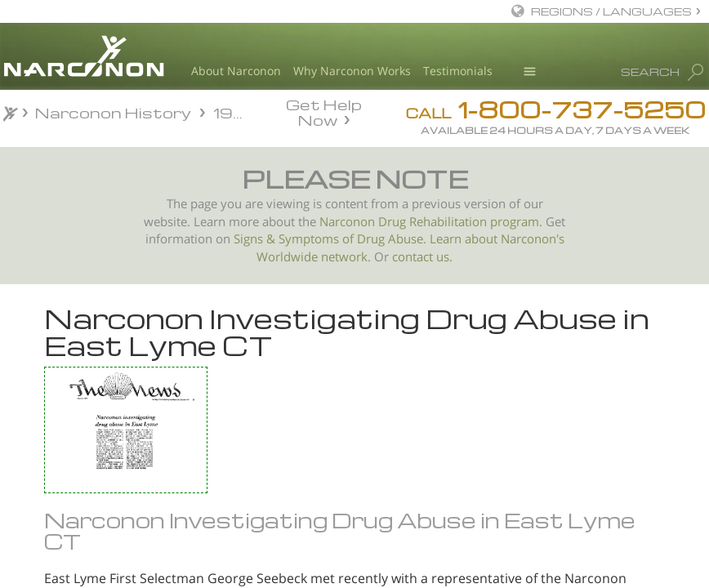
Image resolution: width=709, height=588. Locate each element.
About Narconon (236, 71)
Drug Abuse (390, 239)
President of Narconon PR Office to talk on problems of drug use (98, 466)
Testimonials (458, 71)
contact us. (422, 257)
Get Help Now (324, 111)
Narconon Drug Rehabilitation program (429, 222)
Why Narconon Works (352, 71)
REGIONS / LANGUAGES (611, 11)
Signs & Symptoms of (295, 239)
